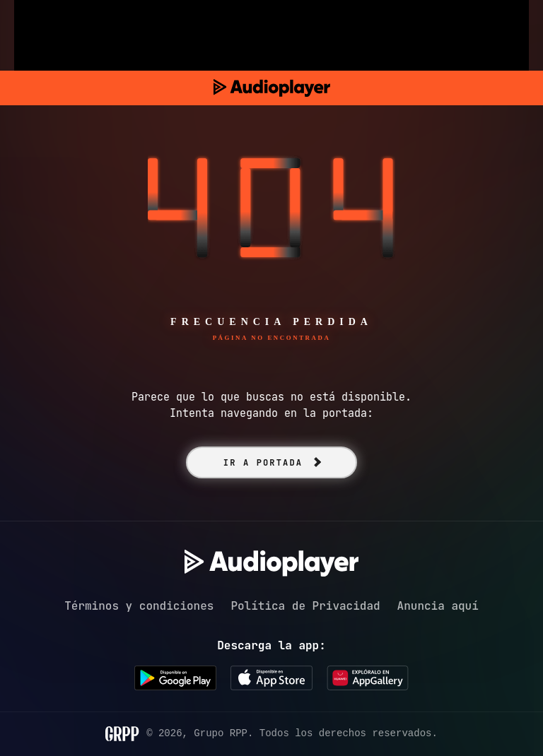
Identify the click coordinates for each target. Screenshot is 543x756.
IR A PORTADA (263, 463)
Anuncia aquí (438, 606)
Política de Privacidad (305, 606)
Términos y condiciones (139, 606)
